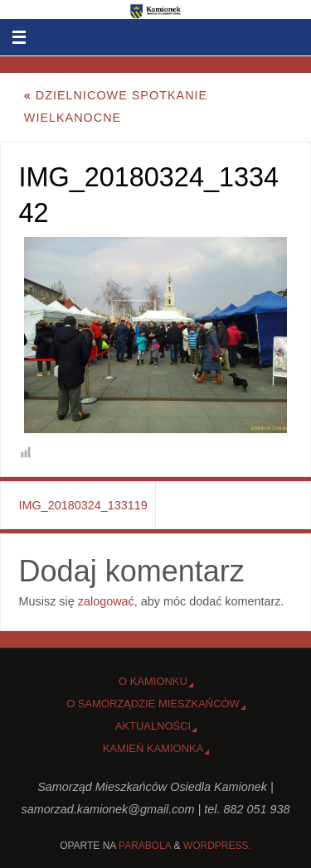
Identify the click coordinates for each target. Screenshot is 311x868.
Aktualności (153, 726)
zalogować (106, 601)
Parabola (145, 846)
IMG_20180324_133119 (83, 505)
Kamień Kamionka (153, 748)
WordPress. (217, 846)
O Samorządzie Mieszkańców (153, 704)
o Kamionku (153, 681)
